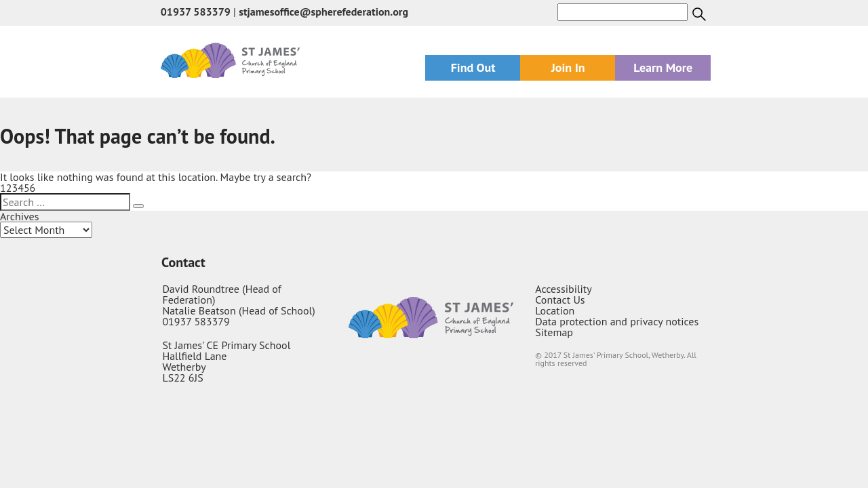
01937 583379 (196, 12)
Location (555, 310)
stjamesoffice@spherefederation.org (323, 12)
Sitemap (554, 332)
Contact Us (560, 300)
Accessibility (564, 289)
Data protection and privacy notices (617, 321)
